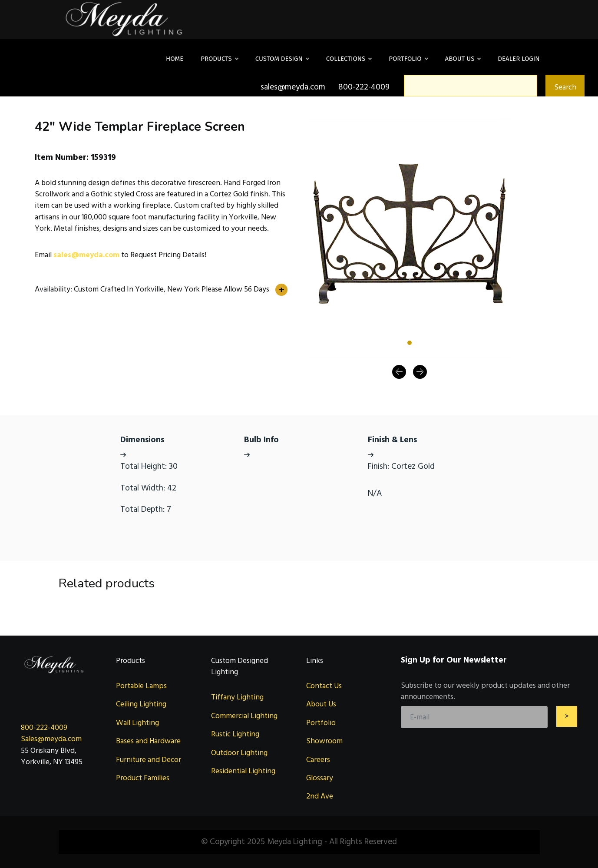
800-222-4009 (44, 727)
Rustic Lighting (235, 734)
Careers (318, 760)
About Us (463, 59)
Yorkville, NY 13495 (52, 762)
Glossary (320, 778)
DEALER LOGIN (519, 59)
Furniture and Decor (149, 760)
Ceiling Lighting (141, 704)
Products (219, 59)
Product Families (143, 778)
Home (175, 59)
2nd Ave (320, 796)
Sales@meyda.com (51, 739)
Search (565, 87)
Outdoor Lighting (239, 753)
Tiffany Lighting (237, 697)
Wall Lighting (137, 723)
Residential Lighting (243, 771)
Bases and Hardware (148, 741)
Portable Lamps (141, 686)
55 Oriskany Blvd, (49, 750)
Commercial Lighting (244, 716)
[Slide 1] (410, 343)
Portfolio (408, 59)
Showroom (324, 741)
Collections (349, 59)
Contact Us (324, 686)
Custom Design (282, 59)
